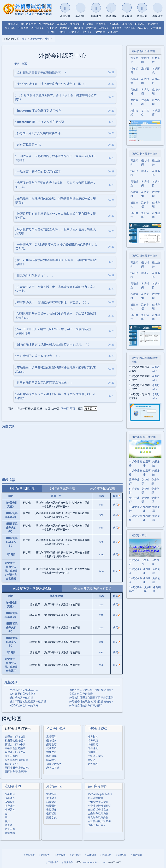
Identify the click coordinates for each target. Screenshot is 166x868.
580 (101, 505)
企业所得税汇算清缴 (99, 821)
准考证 (52, 32)
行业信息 (130, 28)
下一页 (65, 408)
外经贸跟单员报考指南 (145, 256)
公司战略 (10, 833)
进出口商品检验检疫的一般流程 (28, 701)
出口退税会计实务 (98, 810)
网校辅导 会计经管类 (144, 437)
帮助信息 (106, 855)
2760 (101, 571)
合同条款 (23, 28)
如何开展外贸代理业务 (23, 694)
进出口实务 (38, 28)
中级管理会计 (136, 509)
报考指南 (88, 24)
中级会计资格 (97, 729)
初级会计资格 (56, 729)
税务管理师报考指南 (16, 760)
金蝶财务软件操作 (98, 813)
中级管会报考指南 (15, 748)
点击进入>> (156, 369)
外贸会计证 (54, 786)
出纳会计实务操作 (98, 802)
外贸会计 (13, 24)
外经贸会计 (134, 491)
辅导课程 (51, 752)
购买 (116, 505)
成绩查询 (156, 28)
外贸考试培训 (139, 535)
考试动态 (62, 24)
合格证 (62, 32)
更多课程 (113, 32)
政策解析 (114, 24)
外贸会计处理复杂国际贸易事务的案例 (91, 698)
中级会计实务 (95, 756)
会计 (7, 813)
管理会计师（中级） (16, 744)
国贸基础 (74, 32)
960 (101, 665)
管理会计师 (134, 500)
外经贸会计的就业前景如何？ (86, 705)
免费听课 (147, 463)
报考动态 (51, 744)
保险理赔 (78, 28)
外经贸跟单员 (47, 24)
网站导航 (45, 855)
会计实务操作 (97, 786)
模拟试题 (51, 813)
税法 (7, 821)
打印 (16, 63)
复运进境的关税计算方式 (24, 690)
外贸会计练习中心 (40, 39)
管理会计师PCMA (15, 752)
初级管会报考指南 (15, 740)
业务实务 (87, 32)
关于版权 (75, 855)
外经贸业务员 (29, 24)
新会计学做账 (95, 798)
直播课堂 (51, 737)
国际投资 (104, 28)
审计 (7, 817)
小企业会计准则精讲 (99, 806)
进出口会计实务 (97, 825)
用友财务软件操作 (98, 817)
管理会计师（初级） (16, 737)
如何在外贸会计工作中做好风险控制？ (91, 690)
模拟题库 (51, 756)
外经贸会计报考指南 (143, 51)
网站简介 (30, 855)
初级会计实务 (54, 764)
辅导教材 (51, 760)
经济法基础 (53, 768)
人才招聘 (91, 855)
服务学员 (51, 817)
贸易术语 (153, 24)
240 (101, 604)
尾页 (72, 408)
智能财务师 (11, 764)
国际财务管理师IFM (16, 772)
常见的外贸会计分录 (81, 694)
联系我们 (136, 855)
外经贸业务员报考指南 (145, 154)
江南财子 (52, 862)
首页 (24, 39)
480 (101, 652)
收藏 (24, 63)
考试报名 (143, 28)
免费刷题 (156, 463)
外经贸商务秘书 (136, 589)
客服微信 (68, 862)
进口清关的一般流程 (21, 698)
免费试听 (75, 24)
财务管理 (93, 764)
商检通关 (65, 28)
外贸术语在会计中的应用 (24, 705)
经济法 (92, 760)
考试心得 (127, 24)
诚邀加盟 (121, 855)
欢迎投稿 (60, 855)
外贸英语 (91, 28)
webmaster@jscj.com (94, 862)
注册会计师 (13, 786)
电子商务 (117, 28)
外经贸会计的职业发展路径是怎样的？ (91, 701)
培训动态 (140, 24)
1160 (101, 554)
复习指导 (10, 28)
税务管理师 (11, 756)
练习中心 (101, 24)
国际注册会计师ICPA (17, 768)
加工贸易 (52, 28)
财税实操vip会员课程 (100, 794)
